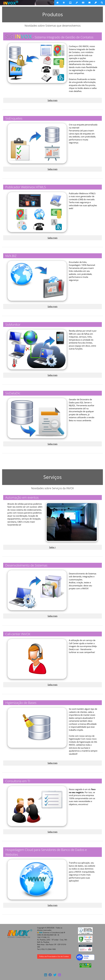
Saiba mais (52, 100)
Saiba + (52, 547)
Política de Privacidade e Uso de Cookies (54, 956)
